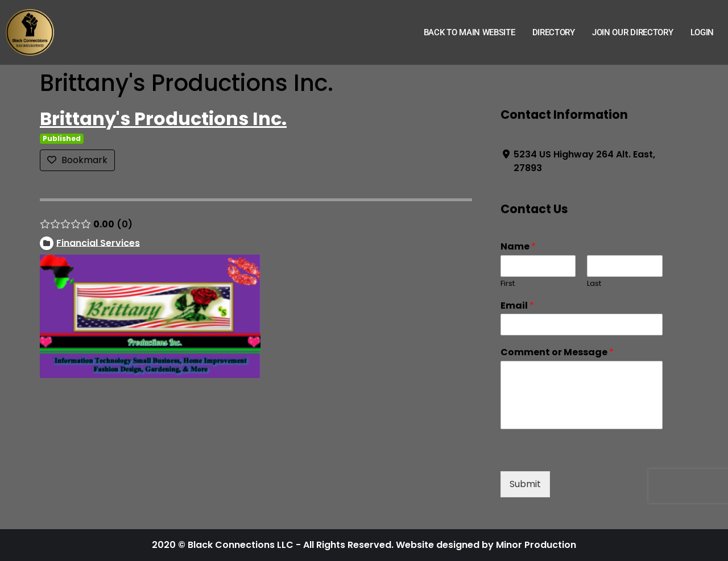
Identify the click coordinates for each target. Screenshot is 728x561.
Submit (525, 484)
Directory (554, 32)
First (508, 284)
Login (702, 32)
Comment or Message (557, 353)
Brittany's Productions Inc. (163, 119)
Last (594, 284)
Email (517, 306)
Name (518, 247)
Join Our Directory (633, 32)
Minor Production (536, 545)
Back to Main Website (470, 32)
